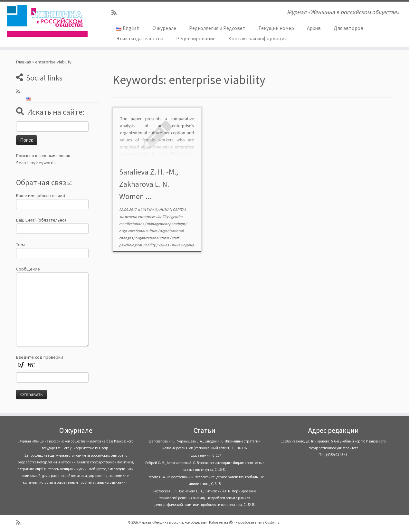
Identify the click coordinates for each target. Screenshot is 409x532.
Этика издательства (140, 38)
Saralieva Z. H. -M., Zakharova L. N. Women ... (149, 184)
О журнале (164, 28)
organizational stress (152, 238)
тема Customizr (269, 522)
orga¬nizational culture (138, 231)
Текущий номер (276, 28)
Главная (24, 62)
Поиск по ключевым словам (43, 156)
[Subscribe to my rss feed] (116, 13)
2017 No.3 (149, 209)
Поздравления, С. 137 (205, 455)
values (164, 245)
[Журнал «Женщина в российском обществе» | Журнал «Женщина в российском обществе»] (47, 21)
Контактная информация (257, 38)
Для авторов (348, 28)
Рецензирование (196, 38)
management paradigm (166, 224)
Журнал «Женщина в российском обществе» (173, 522)
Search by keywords (36, 163)
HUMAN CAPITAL (173, 209)
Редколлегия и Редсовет (217, 28)
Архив (314, 28)
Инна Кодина (183, 245)
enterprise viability (153, 217)
